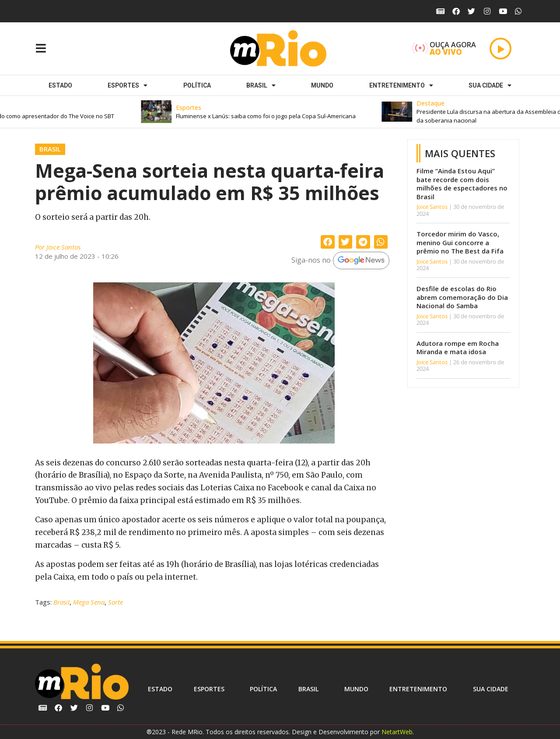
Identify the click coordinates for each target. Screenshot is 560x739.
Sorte (115, 602)
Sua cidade (490, 85)
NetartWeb (397, 732)
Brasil (261, 85)
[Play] (500, 49)
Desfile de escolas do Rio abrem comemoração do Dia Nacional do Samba (462, 297)
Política (197, 85)
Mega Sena (89, 602)
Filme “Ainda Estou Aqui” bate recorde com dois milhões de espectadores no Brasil (462, 184)
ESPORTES (128, 85)
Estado (60, 85)
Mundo (322, 85)
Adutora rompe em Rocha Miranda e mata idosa (458, 348)
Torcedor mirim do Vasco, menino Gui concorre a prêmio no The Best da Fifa (460, 242)
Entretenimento (401, 85)
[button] (269, 112)
